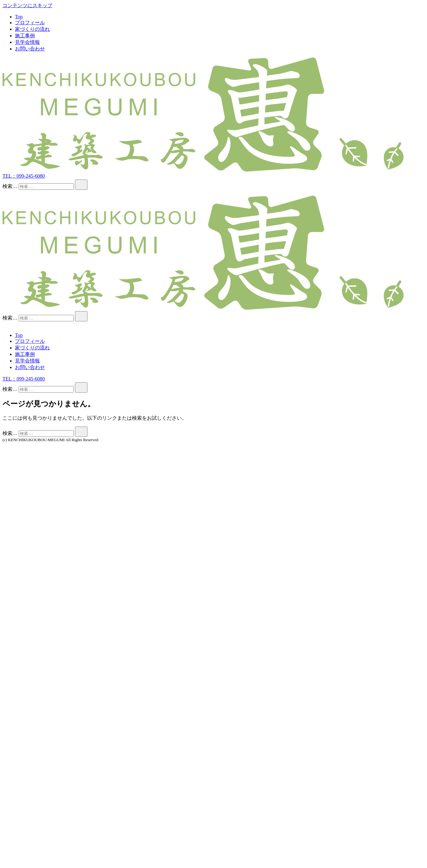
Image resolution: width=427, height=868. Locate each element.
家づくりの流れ (32, 29)
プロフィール (30, 23)
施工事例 (25, 36)
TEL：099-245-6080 (24, 176)
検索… (10, 186)
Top (19, 17)
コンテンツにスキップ (27, 5)
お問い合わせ (30, 49)
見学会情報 (27, 42)
